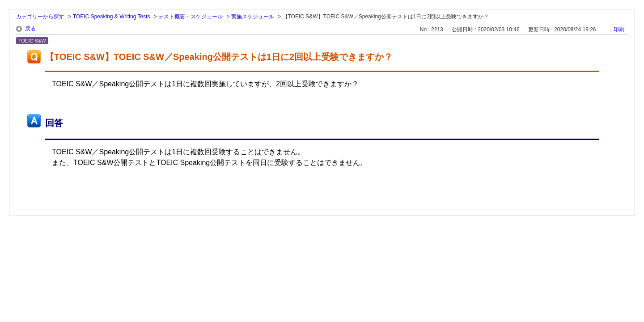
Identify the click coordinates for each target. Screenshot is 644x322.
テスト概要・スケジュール (191, 17)
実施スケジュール (253, 17)
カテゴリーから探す (40, 17)
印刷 (619, 30)
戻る (30, 29)
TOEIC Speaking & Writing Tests (112, 17)
